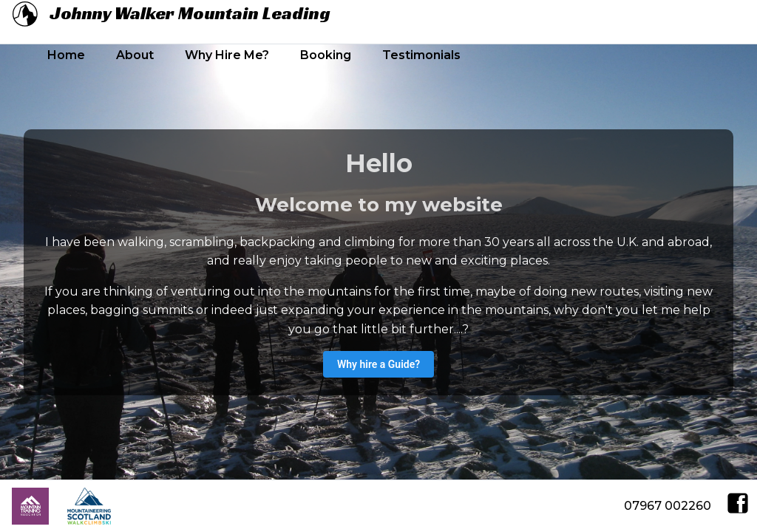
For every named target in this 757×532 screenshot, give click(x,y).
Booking (326, 55)
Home (66, 55)
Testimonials (421, 55)
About (135, 55)
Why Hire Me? (227, 55)
